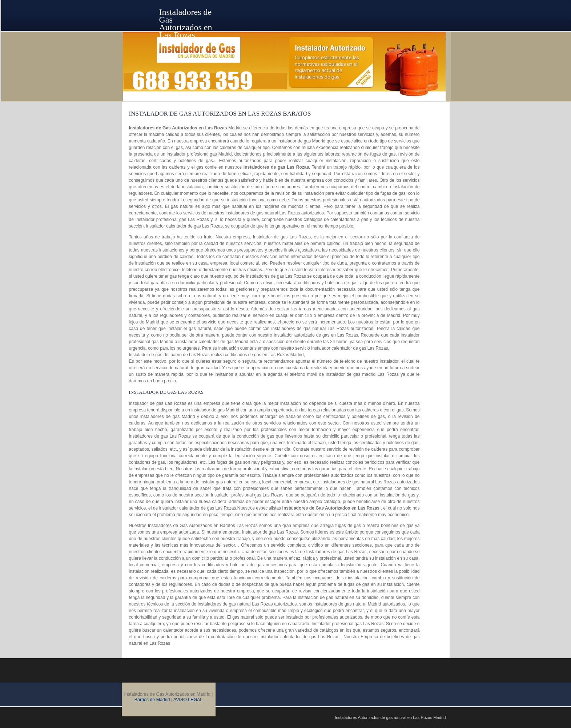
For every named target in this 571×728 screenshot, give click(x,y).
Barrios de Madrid (152, 700)
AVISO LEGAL (188, 700)
